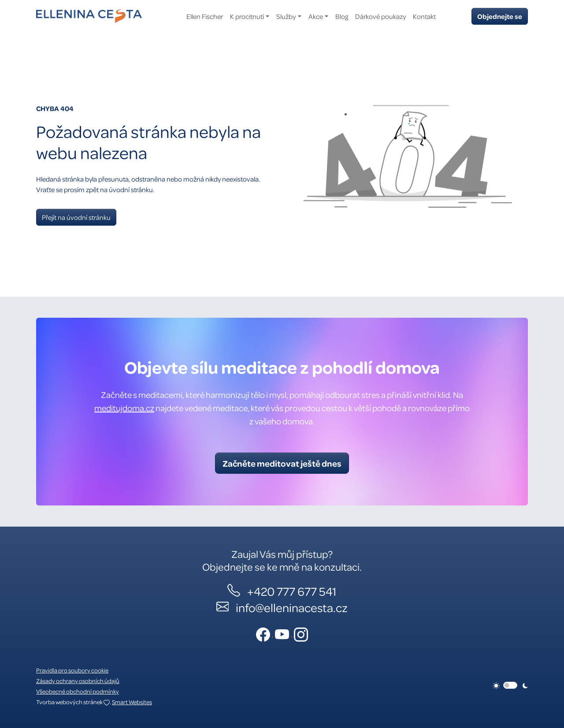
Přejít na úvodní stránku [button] (76, 217)
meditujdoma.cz (124, 408)
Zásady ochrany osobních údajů (78, 681)
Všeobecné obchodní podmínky (78, 691)
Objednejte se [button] (500, 16)
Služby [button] (286, 16)
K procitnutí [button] (247, 16)
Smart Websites (132, 702)
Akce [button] (316, 16)
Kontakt (424, 16)
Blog (342, 16)
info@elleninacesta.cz (292, 607)
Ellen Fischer (205, 16)
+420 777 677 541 (292, 591)
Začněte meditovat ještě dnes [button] (282, 463)
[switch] (510, 685)
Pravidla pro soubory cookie (72, 670)
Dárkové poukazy (380, 16)
